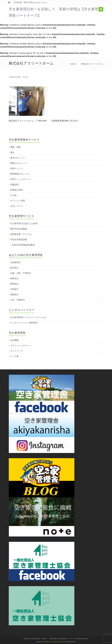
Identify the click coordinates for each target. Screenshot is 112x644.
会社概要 (14, 340)
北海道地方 (15, 262)
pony (26, 77)
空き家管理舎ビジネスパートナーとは (28, 317)
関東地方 (14, 278)
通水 (12, 152)
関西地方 (14, 284)
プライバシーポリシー (21, 346)
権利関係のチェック (20, 174)
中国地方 (14, 289)
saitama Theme (58, 642)
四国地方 (14, 295)
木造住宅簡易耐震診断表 (23, 245)
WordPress (47, 642)
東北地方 (14, 268)
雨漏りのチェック (19, 163)
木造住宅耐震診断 (19, 240)
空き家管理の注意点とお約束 (24, 223)
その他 (13, 195)
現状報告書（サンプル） (22, 234)
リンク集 (14, 356)
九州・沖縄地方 (18, 300)
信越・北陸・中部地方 (21, 273)
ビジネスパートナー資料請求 (24, 323)
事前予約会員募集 (19, 229)
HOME (73, 64)
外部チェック (17, 169)
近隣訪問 (14, 185)
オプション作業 (18, 201)
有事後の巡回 (17, 190)
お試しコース (17, 206)
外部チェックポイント (21, 179)
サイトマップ (17, 351)
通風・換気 (15, 147)
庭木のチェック (18, 158)
